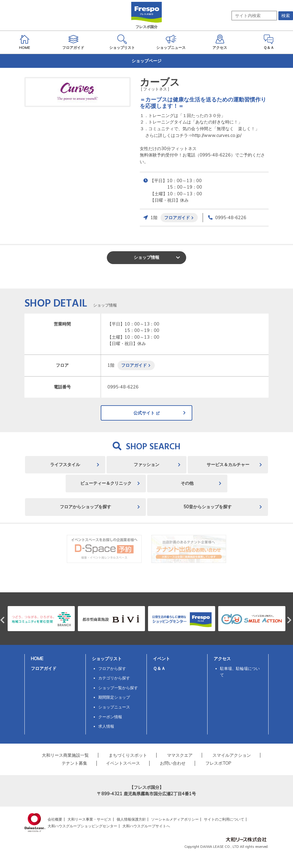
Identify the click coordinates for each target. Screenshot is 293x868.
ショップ (146, 257)
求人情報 (106, 726)
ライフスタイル (65, 465)
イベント (161, 659)
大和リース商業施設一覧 (65, 755)
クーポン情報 (110, 717)
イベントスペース (123, 763)
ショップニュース (114, 707)
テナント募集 (74, 763)
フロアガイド (177, 217)
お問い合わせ (173, 763)
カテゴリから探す (114, 678)
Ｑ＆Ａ (159, 668)
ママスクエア (180, 755)
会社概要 (55, 819)
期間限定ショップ (114, 697)
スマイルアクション (232, 755)
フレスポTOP (218, 763)
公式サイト (144, 413)
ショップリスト (107, 659)
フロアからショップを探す (85, 507)
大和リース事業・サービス (89, 819)
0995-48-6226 (231, 218)
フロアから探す (112, 668)
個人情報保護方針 (131, 819)
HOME (37, 659)
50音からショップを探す (208, 507)
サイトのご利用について (224, 819)
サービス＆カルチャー (228, 465)
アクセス (222, 659)
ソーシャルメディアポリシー (175, 819)
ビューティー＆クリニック (106, 483)
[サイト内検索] (254, 16)
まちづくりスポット (128, 755)
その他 (187, 483)
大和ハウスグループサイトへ (146, 826)
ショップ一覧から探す (118, 688)
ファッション (146, 465)
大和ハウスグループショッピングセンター (82, 826)
